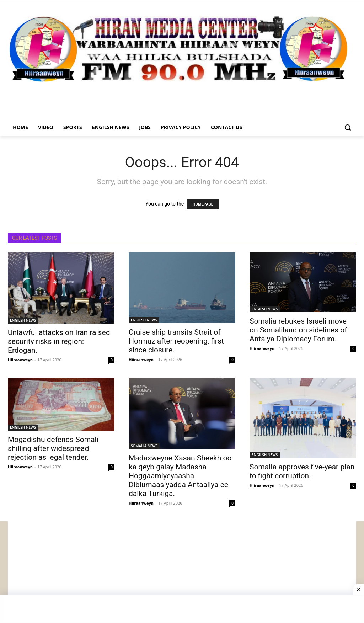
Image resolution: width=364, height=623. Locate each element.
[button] (348, 127)
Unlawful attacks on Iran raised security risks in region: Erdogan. (59, 341)
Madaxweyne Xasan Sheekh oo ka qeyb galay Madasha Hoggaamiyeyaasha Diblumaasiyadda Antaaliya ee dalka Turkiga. (180, 476)
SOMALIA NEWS (144, 446)
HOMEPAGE (203, 204)
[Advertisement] (182, 571)
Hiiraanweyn (20, 360)
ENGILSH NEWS (23, 320)
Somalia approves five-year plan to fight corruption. (302, 471)
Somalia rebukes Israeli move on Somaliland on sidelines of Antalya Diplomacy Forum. (298, 330)
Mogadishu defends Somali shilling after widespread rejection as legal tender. (53, 448)
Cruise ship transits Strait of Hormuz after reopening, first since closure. (176, 341)
